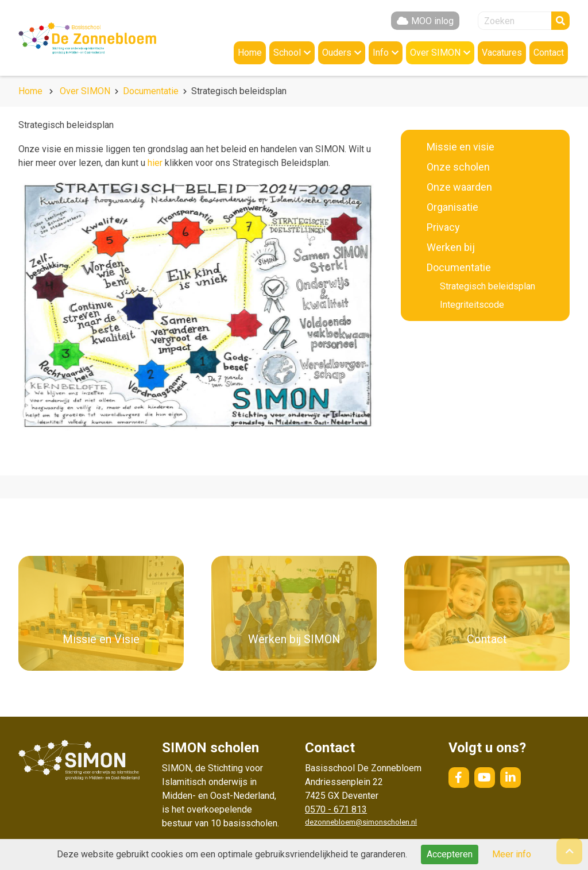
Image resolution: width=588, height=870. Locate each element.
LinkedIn (510, 778)
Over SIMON (85, 91)
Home (30, 91)
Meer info (512, 854)
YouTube (485, 778)
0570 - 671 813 (336, 809)
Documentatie (151, 91)
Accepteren (450, 854)
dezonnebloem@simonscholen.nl (361, 822)
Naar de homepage (87, 38)
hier (155, 163)
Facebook (459, 778)
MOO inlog (432, 21)
